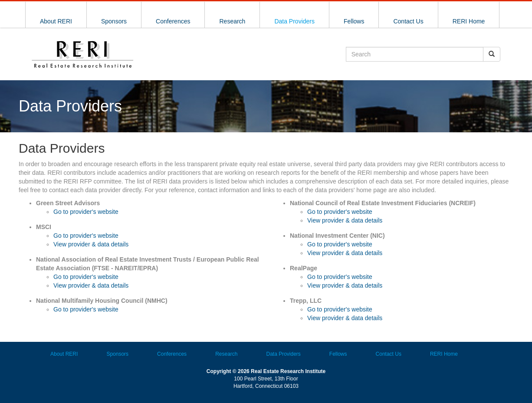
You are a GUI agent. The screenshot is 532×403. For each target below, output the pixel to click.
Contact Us (408, 21)
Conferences (173, 21)
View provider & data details (91, 244)
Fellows (354, 21)
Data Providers (294, 21)
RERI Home (469, 21)
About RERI (56, 21)
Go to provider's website (86, 212)
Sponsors (114, 21)
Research (232, 21)
